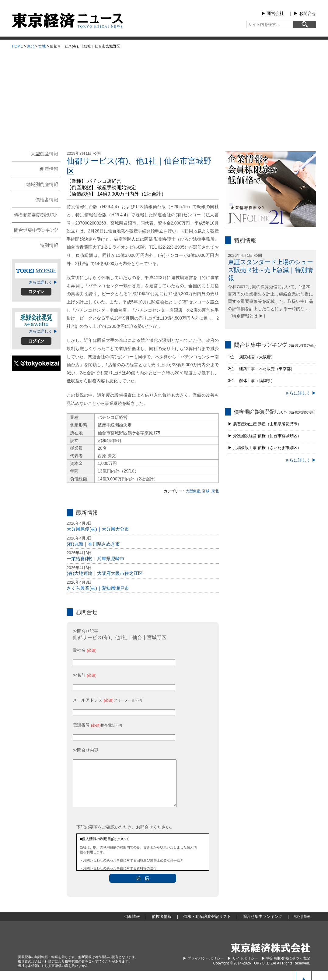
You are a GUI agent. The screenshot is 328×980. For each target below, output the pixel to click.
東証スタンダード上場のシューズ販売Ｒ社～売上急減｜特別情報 (270, 270)
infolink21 (270, 189)
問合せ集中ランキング (36, 230)
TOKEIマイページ (36, 271)
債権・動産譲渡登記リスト (36, 214)
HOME (17, 46)
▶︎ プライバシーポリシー (203, 968)
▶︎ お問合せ (305, 13)
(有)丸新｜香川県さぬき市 (93, 544)
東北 (31, 46)
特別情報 (36, 245)
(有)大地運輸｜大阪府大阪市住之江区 (105, 573)
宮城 (42, 46)
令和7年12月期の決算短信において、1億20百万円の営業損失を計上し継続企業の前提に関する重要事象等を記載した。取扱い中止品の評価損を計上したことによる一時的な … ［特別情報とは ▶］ (270, 301)
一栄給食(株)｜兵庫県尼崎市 (96, 559)
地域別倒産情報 (36, 184)
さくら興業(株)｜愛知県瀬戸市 (98, 588)
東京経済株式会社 (270, 957)
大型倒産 (193, 491)
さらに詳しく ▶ (43, 282)
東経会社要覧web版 (36, 320)
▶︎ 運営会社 (273, 13)
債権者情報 (36, 199)
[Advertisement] (164, 98)
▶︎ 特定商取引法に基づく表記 (286, 968)
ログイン (36, 292)
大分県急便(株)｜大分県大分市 (98, 529)
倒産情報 (36, 169)
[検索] (305, 24)
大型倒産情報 (36, 156)
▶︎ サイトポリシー (243, 968)
